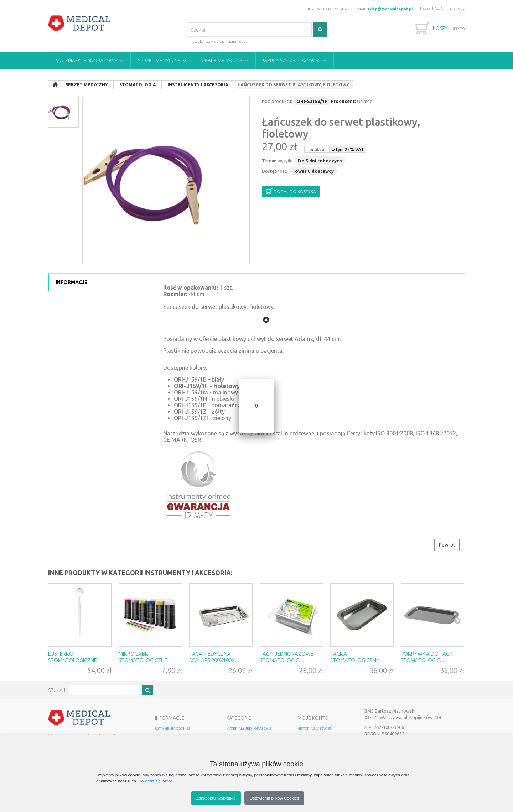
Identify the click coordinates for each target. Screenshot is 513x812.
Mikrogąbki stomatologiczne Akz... (143, 660)
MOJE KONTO (313, 718)
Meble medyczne (222, 61)
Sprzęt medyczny (159, 61)
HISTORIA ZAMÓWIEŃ (315, 728)
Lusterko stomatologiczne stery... (72, 660)
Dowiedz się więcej (156, 781)
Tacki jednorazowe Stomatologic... (287, 657)
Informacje (72, 282)
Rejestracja (431, 8)
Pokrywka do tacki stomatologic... (427, 657)
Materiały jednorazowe (87, 61)
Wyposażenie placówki (292, 61)
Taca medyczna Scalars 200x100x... (214, 657)
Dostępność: (275, 171)
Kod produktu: (277, 101)
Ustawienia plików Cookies (274, 798)
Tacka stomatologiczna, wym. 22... (356, 660)
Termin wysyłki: (278, 161)
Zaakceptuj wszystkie (216, 798)
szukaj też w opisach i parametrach (218, 41)
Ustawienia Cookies (173, 728)
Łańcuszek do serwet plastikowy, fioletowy (341, 128)
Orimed (365, 101)
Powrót (447, 545)
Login (455, 9)
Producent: (343, 101)
